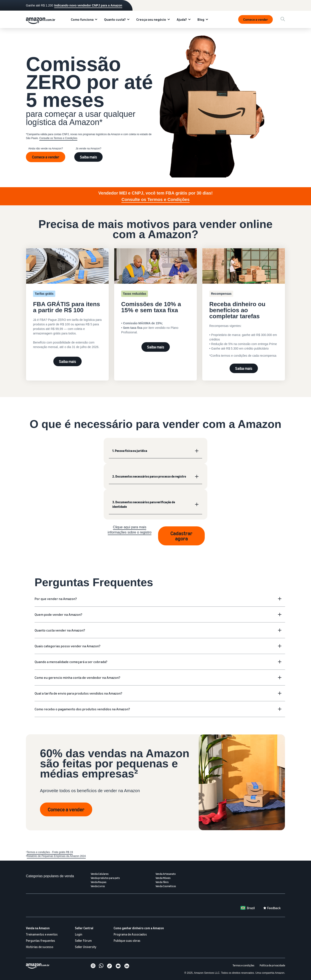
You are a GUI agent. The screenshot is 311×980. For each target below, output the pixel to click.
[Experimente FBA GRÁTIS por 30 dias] (67, 299)
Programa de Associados (130, 934)
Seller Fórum (83, 941)
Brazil (251, 908)
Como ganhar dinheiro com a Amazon (139, 928)
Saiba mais (88, 157)
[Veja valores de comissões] (155, 295)
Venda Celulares (100, 874)
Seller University (86, 947)
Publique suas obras (127, 941)
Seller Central (84, 928)
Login (79, 934)
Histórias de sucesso (40, 947)
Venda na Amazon (38, 928)
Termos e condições (244, 965)
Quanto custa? (115, 19)
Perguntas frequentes (40, 941)
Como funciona (82, 19)
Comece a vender (255, 19)
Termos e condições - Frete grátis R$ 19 (50, 852)
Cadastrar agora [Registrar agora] (181, 536)
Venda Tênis (162, 882)
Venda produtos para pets (105, 878)
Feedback (274, 908)
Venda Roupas (99, 882)
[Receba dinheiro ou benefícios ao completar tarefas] (244, 304)
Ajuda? (182, 19)
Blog (201, 19)
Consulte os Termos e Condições (58, 138)
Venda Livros (98, 886)
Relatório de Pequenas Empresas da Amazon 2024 (56, 856)
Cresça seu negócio (151, 19)
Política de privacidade (272, 965)
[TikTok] (109, 966)
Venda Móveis (163, 878)
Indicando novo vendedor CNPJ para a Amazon (88, 5)
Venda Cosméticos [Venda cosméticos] (166, 886)
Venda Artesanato (166, 874)
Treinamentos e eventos (42, 934)
